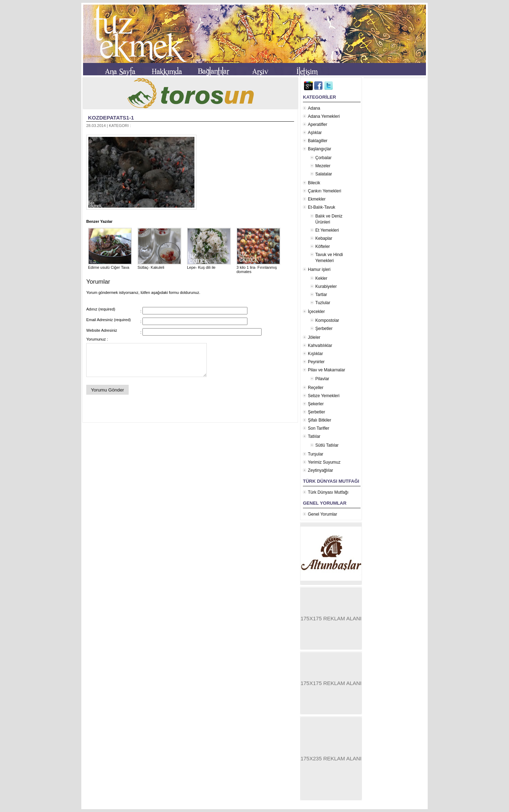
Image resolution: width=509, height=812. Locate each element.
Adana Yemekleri (324, 116)
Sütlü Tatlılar (327, 445)
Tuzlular (323, 303)
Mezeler (323, 166)
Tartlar (321, 295)
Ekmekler (317, 199)
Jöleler (314, 337)
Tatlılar (314, 436)
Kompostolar (327, 320)
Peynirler (316, 362)
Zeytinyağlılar (320, 470)
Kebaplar (324, 238)
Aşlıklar (315, 133)
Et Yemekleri (327, 230)
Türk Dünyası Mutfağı (328, 492)
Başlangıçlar (320, 149)
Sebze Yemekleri (324, 396)
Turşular (316, 454)
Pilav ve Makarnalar (326, 370)
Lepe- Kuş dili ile (209, 265)
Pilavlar (322, 379)
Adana (314, 108)
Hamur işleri (319, 269)
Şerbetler (324, 329)
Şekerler (316, 404)
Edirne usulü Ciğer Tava (110, 265)
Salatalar (324, 174)
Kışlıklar (315, 354)
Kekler (321, 278)
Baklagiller (318, 141)
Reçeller (316, 388)
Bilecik (314, 183)
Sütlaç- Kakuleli (159, 265)
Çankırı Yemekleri (324, 191)
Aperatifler (318, 124)
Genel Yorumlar (323, 514)
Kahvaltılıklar (320, 346)
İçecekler (316, 312)
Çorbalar (323, 158)
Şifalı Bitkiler (320, 420)
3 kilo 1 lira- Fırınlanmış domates (258, 267)
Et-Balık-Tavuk (321, 207)
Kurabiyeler (326, 286)
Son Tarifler (318, 428)
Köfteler (323, 246)
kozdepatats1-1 (111, 118)
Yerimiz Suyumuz (324, 462)
